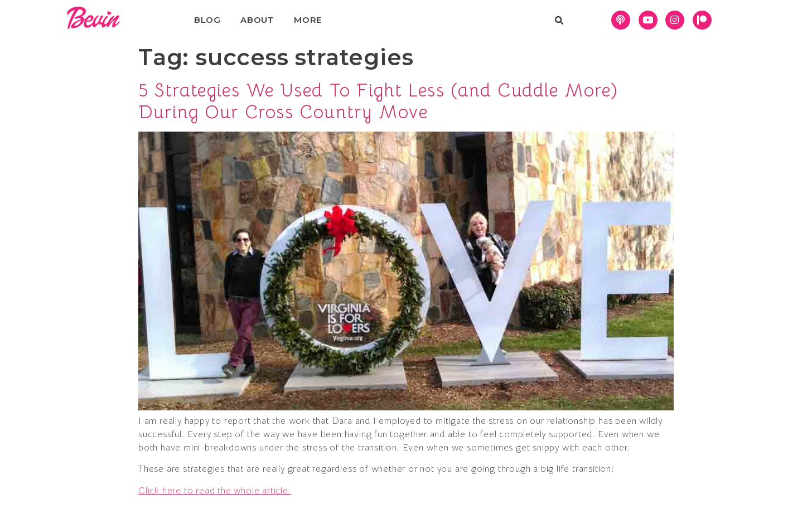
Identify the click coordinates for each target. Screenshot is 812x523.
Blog (207, 20)
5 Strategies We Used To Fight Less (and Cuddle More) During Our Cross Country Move (378, 101)
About (257, 20)
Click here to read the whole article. (215, 491)
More (308, 20)
